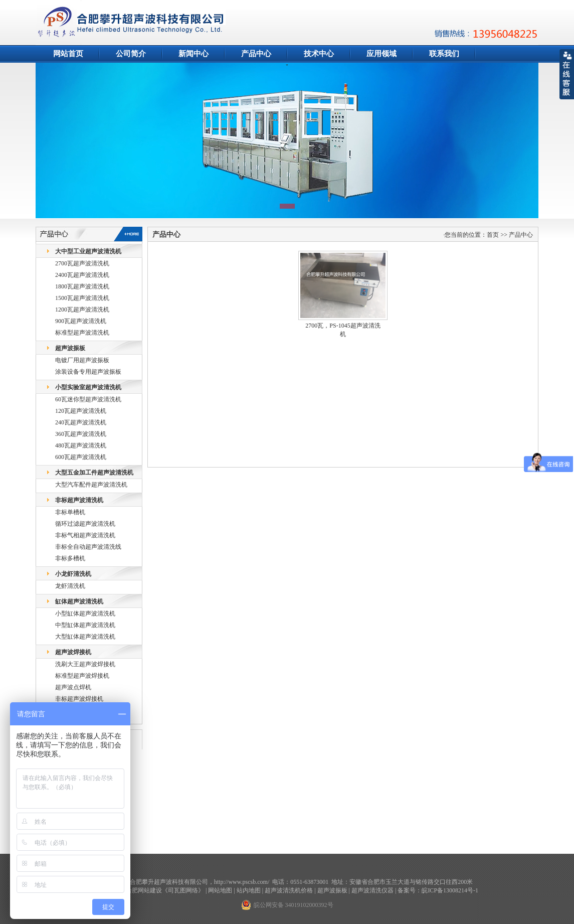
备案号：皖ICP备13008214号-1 (438, 890)
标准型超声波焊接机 (82, 676)
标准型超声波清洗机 (82, 333)
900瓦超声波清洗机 (81, 321)
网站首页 (68, 54)
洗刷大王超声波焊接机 (85, 664)
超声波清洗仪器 (372, 890)
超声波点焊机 (73, 687)
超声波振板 (70, 348)
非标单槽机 (70, 512)
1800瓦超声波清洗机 (82, 286)
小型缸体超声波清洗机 (85, 613)
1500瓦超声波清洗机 (82, 298)
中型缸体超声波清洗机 (85, 625)
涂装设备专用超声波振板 (88, 372)
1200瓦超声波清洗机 (82, 310)
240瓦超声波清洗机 (81, 422)
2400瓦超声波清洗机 (82, 275)
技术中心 (319, 54)
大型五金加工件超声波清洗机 (94, 473)
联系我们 (444, 54)
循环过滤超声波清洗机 (85, 524)
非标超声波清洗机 (79, 500)
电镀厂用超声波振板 (82, 360)
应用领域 (381, 54)
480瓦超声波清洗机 (81, 445)
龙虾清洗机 (70, 586)
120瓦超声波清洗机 (81, 411)
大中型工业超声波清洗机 (88, 251)
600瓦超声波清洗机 (81, 457)
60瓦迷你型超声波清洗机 (88, 399)
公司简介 (131, 54)
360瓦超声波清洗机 (81, 434)
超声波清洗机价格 (289, 890)
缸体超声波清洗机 (79, 601)
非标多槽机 (70, 558)
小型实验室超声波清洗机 (88, 387)
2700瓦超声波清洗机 (82, 263)
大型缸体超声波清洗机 (85, 637)
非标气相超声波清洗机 (85, 535)
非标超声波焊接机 (79, 699)
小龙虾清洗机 (73, 574)
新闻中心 (194, 54)
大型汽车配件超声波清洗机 (91, 485)
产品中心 (256, 54)
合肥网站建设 (144, 890)
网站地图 (220, 890)
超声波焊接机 (73, 652)
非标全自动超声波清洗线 (88, 547)
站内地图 (249, 890)
